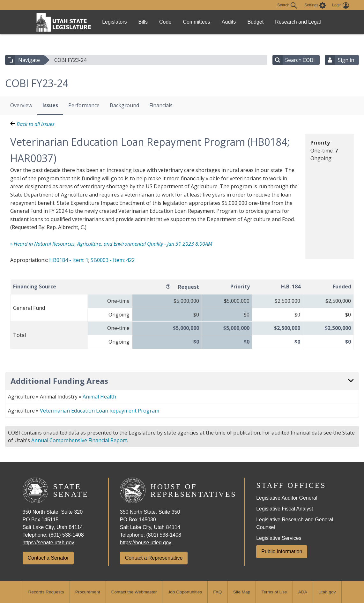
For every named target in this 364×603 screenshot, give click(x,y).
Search (287, 5)
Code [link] (176, 22)
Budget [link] (280, 22)
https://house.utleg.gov (146, 543)
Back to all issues (32, 124)
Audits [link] (249, 22)
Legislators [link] (117, 22)
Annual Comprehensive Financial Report (79, 440)
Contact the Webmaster (134, 592)
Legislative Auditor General (287, 498)
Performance (84, 105)
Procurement (88, 592)
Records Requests (46, 592)
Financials (161, 105)
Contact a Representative (154, 558)
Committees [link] (212, 22)
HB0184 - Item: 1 (69, 260)
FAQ (217, 592)
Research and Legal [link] (315, 22)
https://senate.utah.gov (48, 543)
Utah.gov (327, 592)
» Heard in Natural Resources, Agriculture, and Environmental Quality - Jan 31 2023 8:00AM (111, 244)
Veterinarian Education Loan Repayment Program (100, 411)
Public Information (282, 551)
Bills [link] (149, 22)
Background (124, 105)
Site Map (242, 592)
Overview (21, 105)
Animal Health (99, 397)
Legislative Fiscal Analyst (285, 509)
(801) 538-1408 (66, 535)
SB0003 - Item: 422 (113, 260)
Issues (50, 105)
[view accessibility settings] (315, 5)
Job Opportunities (185, 592)
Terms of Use (274, 592)
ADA (303, 592)
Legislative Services (279, 538)
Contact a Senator (48, 558)
